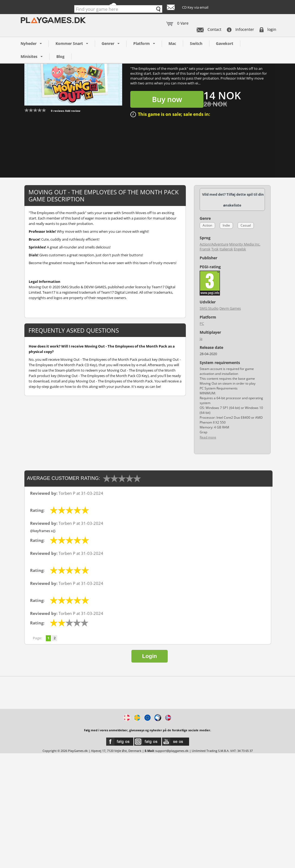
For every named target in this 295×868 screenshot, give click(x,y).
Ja (201, 339)
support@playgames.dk (172, 751)
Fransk (205, 249)
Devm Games (230, 308)
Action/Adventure (214, 244)
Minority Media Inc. (245, 244)
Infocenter (240, 29)
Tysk (215, 249)
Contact (209, 29)
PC (202, 323)
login (268, 29)
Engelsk (240, 249)
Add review (73, 111)
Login (150, 656)
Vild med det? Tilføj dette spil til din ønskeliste (233, 200)
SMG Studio (209, 308)
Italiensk (226, 249)
